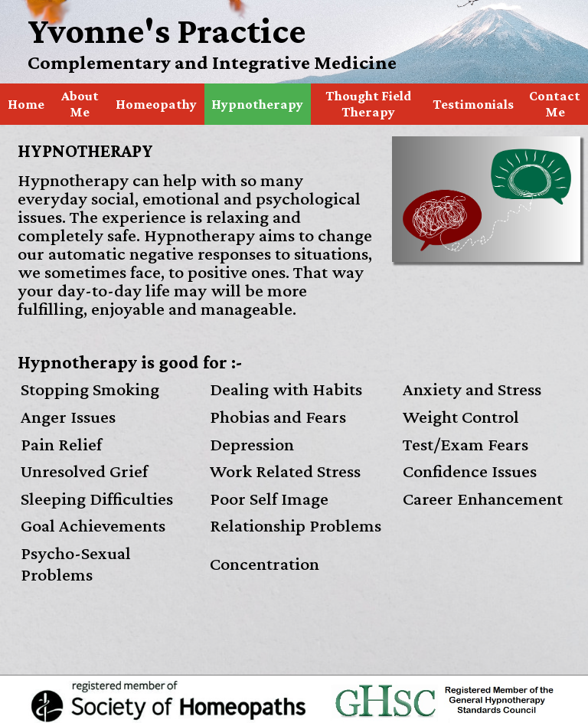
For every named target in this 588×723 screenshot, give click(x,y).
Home (26, 104)
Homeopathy (156, 104)
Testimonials (473, 104)
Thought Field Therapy (368, 104)
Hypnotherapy (257, 104)
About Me (80, 104)
